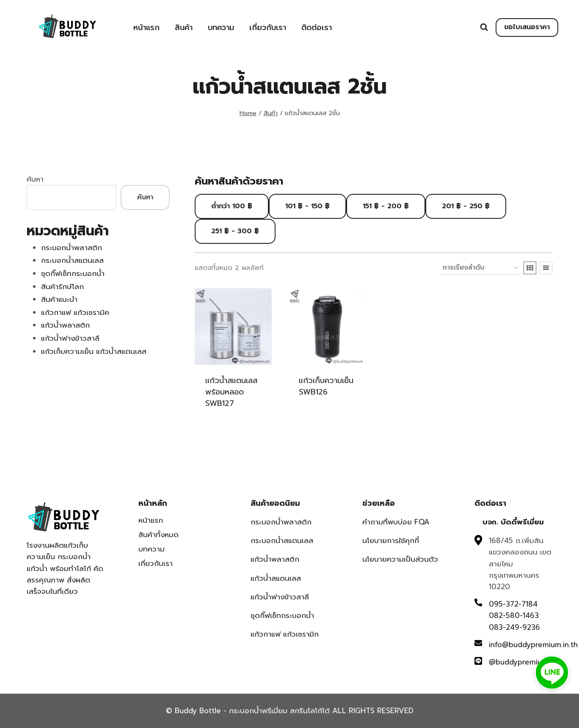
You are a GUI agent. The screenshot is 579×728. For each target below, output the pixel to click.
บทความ (221, 28)
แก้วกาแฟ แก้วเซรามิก (285, 634)
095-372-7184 (513, 604)
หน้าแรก (146, 28)
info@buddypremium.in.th (533, 645)
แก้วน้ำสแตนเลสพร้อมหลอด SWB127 (231, 392)
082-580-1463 (514, 615)
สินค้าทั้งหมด (159, 535)
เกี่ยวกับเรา (268, 28)
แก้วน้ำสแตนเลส (276, 578)
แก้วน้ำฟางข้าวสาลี (280, 597)
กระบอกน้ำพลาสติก (281, 522)
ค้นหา (35, 179)
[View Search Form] (484, 27)
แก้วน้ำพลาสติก (275, 559)
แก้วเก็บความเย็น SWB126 (326, 386)
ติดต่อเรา (317, 28)
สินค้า (184, 28)
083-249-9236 (514, 627)
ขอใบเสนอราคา (527, 27)
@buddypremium (518, 662)
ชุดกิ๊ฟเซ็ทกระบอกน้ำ (282, 615)
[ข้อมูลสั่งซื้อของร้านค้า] (480, 268)
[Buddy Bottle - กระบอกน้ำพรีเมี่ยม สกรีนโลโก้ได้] (69, 26)
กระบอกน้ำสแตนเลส (282, 540)
